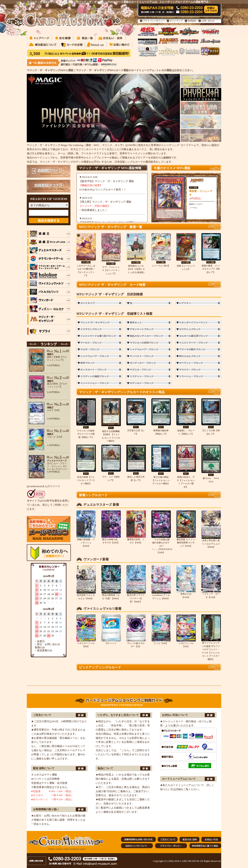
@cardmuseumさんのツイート (44, 486)
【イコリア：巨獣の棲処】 (95, 206)
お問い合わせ (208, 21)
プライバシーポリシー (154, 21)
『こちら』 (125, 750)
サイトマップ (176, 21)
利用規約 (192, 21)
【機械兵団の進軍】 (91, 185)
